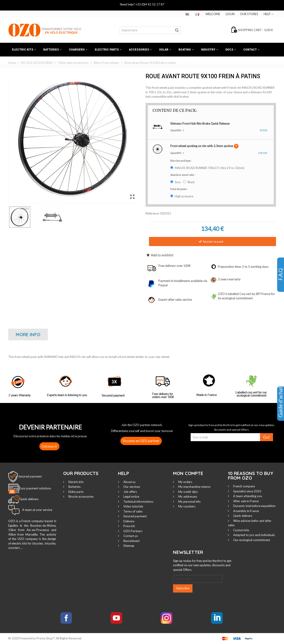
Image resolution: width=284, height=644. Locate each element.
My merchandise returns (194, 487)
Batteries (51, 50)
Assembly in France (246, 511)
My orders (185, 482)
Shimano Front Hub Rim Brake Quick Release (200, 123)
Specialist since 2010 (247, 491)
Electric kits (23, 50)
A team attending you (247, 496)
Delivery (129, 521)
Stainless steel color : (183, 175)
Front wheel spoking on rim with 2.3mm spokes (202, 146)
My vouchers (187, 506)
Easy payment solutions (35, 488)
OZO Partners (133, 531)
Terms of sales (133, 511)
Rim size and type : (181, 161)
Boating (185, 50)
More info (28, 334)
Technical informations (138, 502)
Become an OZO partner (141, 441)
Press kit (129, 526)
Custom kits (241, 530)
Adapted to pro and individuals (254, 535)
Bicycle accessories (81, 496)
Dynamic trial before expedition (254, 506)
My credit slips (188, 492)
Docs (229, 50)
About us (129, 482)
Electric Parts (107, 50)
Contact (250, 50)
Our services (131, 487)
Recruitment (131, 541)
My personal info (189, 502)
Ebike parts (76, 492)
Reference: (153, 213)
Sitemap (128, 546)
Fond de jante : (179, 189)
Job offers (130, 492)
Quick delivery (242, 516)
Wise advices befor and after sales (250, 523)
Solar (164, 50)
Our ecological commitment (251, 540)
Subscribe (183, 588)
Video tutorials (133, 506)
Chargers (77, 50)
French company (244, 486)
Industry (208, 50)
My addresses (187, 496)
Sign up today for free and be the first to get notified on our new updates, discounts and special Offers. (202, 565)
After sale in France (246, 501)
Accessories (139, 50)
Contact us (130, 536)
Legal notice (131, 496)
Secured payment (30, 476)
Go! (266, 437)
